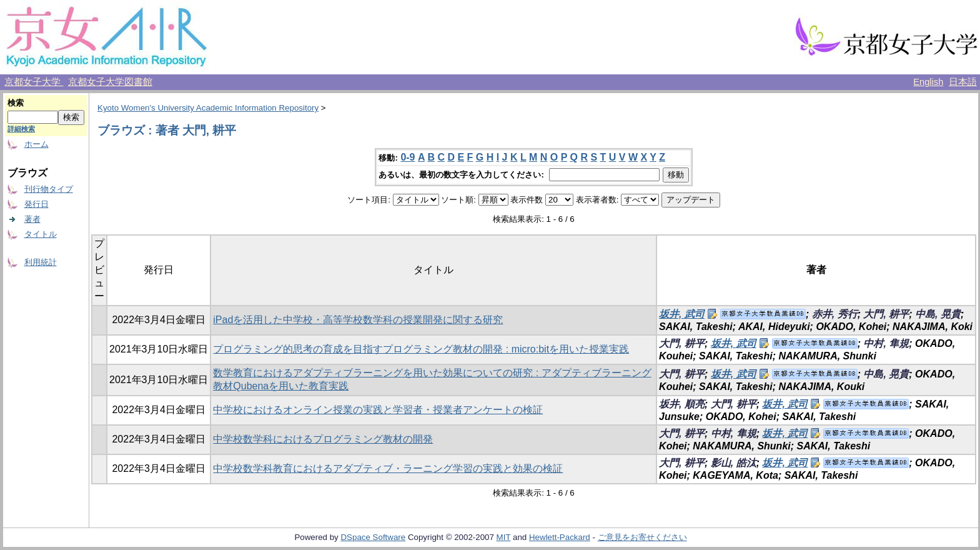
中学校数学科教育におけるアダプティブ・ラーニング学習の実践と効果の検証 (388, 468)
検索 (16, 103)
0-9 (408, 157)
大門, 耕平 (886, 314)
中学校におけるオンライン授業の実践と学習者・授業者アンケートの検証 (378, 410)
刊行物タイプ (49, 189)
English (928, 82)
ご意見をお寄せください (642, 537)
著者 (32, 219)
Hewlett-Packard (560, 537)
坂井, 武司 (682, 314)
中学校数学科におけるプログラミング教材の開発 (323, 439)
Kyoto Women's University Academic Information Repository (208, 108)
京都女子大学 (34, 82)
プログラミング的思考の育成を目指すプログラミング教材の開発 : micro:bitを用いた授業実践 (421, 349)
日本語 (963, 82)
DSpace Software (373, 537)
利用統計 (41, 262)
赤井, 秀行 (835, 314)
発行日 (37, 204)
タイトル (41, 234)
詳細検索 (21, 129)
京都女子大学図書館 (110, 82)
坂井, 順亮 (682, 404)
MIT (504, 537)
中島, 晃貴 (938, 314)
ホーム (37, 144)
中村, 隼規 (886, 343)
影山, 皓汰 (734, 463)
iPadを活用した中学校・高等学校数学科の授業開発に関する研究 (358, 320)
